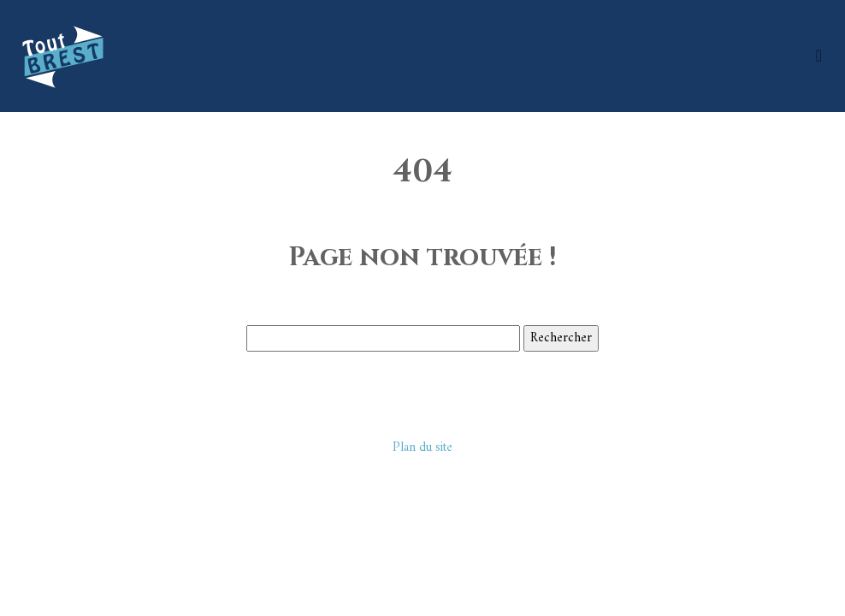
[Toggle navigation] (819, 56)
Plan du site (422, 448)
